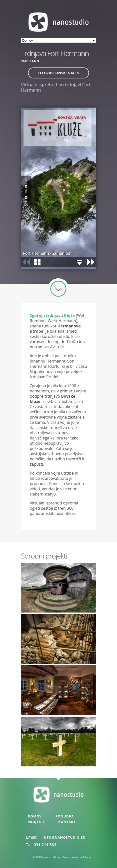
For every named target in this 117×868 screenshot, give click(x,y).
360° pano (30, 61)
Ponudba (65, 816)
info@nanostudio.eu (64, 837)
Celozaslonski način (58, 73)
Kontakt (67, 822)
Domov (35, 816)
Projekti (36, 822)
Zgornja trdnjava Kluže (52, 315)
